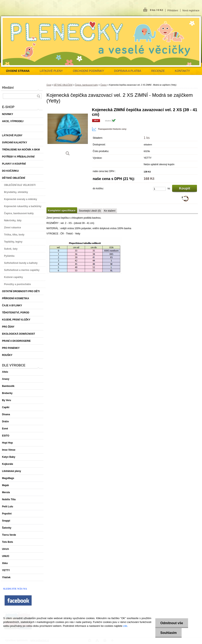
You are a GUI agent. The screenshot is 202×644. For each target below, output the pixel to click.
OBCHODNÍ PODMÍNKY (88, 71)
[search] (38, 96)
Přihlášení (173, 11)
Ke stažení (110, 211)
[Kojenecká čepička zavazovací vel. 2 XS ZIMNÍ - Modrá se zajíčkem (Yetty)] (68, 133)
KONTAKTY (182, 71)
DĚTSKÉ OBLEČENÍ (63, 85)
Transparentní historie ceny (109, 129)
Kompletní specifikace (62, 210)
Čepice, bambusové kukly (86, 85)
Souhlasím (168, 633)
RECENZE (158, 71)
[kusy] (159, 189)
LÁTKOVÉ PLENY (51, 71)
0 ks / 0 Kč (156, 10)
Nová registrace (191, 11)
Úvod (49, 85)
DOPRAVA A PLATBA (128, 71)
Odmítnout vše (171, 623)
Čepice (104, 85)
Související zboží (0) (90, 211)
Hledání (8, 88)
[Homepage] (18, 71)
